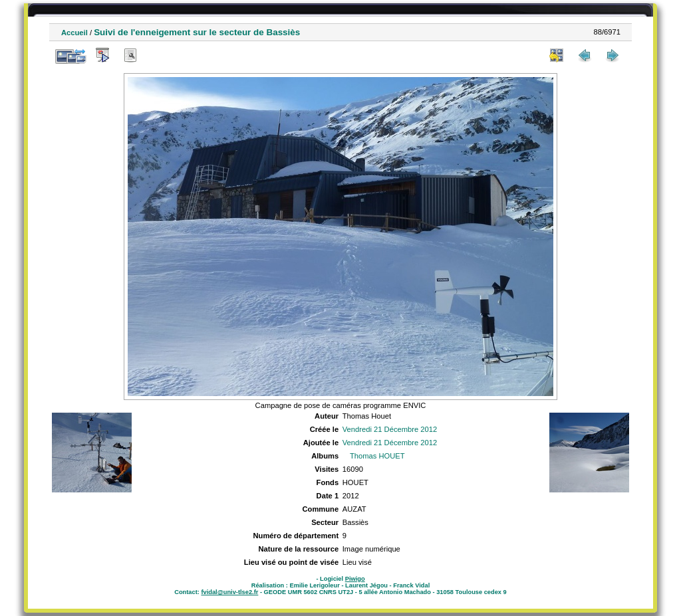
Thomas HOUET (377, 456)
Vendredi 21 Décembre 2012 (390, 429)
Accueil (74, 33)
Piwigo (355, 579)
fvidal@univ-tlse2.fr (229, 592)
